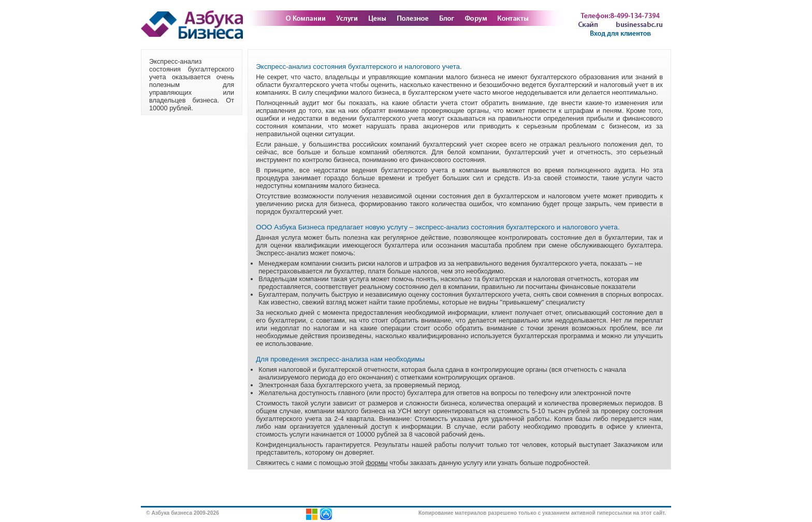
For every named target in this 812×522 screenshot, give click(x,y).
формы (377, 463)
